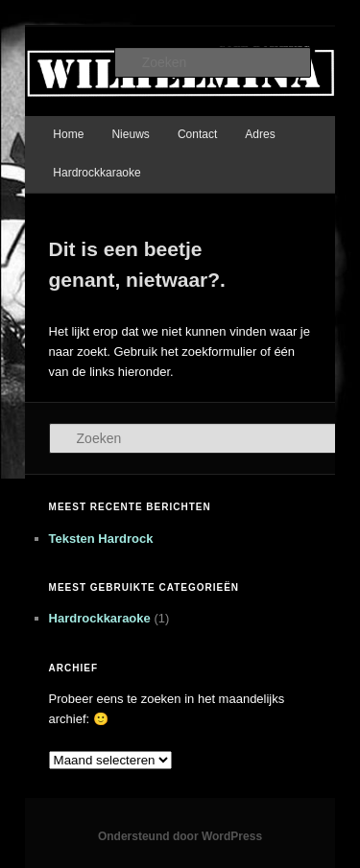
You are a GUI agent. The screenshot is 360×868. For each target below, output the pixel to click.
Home (68, 134)
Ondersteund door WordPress (180, 836)
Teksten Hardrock (101, 539)
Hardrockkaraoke (96, 173)
